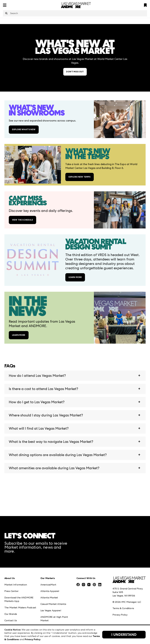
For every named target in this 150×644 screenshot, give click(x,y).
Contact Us (11, 620)
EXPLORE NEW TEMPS (80, 177)
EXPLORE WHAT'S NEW (24, 129)
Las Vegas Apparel (51, 610)
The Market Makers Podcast (20, 608)
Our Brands (11, 614)
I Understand (124, 635)
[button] (75, 376)
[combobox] (75, 13)
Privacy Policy (120, 615)
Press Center (11, 591)
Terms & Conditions (123, 608)
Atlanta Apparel (50, 591)
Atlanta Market (49, 598)
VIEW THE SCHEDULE (22, 220)
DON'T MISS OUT (75, 72)
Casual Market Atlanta (53, 604)
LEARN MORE (75, 277)
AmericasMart (48, 585)
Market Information (16, 585)
